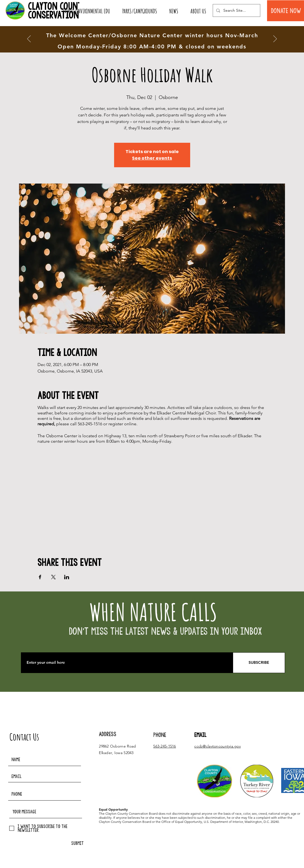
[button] (86, 11)
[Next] (275, 39)
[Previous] (29, 39)
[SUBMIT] (77, 843)
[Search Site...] (236, 10)
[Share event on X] (53, 577)
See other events (152, 158)
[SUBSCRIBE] (259, 663)
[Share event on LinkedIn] (67, 577)
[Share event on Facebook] (40, 577)
